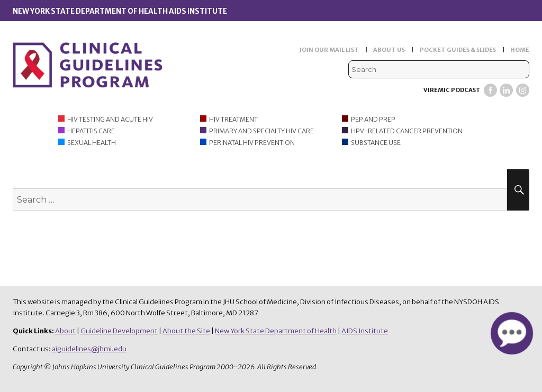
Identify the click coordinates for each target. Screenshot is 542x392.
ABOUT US (389, 50)
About (65, 331)
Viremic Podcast (452, 90)
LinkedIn (506, 90)
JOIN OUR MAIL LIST (329, 50)
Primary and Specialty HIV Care (261, 131)
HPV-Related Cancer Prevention (407, 131)
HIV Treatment (233, 119)
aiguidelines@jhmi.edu (89, 349)
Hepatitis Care (91, 131)
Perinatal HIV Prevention (252, 143)
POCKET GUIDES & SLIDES (458, 50)
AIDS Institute (365, 331)
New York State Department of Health (276, 331)
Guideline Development (119, 331)
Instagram (523, 90)
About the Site (186, 331)
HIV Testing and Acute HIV (110, 119)
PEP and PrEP (373, 119)
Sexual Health (92, 143)
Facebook (490, 90)
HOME (520, 50)
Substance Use (376, 143)
